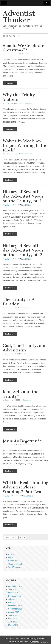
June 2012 (13, 615)
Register (12, 554)
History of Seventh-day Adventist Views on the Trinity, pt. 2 (23, 250)
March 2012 (13, 625)
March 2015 (13, 593)
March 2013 (13, 602)
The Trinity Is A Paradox (19, 302)
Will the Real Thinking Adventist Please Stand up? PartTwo (26, 487)
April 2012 (13, 622)
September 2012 (15, 609)
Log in (11, 558)
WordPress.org (15, 567)
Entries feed (13, 561)
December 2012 (15, 606)
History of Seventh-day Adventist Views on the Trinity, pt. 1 (23, 196)
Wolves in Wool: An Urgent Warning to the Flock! (25, 146)
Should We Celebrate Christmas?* (23, 48)
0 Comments (30, 54)
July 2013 (12, 599)
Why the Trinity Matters (19, 97)
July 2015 (12, 590)
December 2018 (15, 586)
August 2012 (14, 612)
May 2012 (12, 619)
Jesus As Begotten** (22, 441)
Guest (7, 54)
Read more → (10, 83)
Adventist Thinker (19, 17)
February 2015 (14, 596)
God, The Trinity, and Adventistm (25, 348)
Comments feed (15, 564)
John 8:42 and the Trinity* (21, 394)
